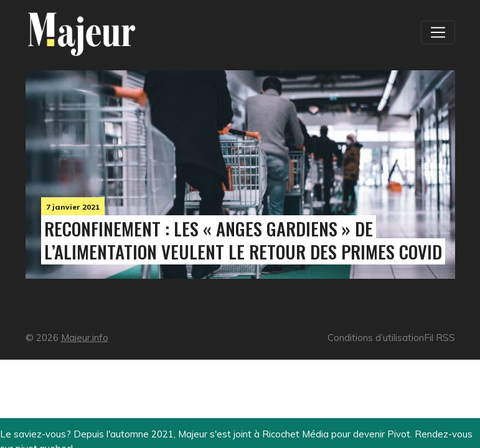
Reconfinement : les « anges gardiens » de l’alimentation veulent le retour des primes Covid (243, 240)
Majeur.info (85, 338)
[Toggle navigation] (438, 32)
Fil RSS (440, 338)
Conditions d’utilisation (376, 338)
